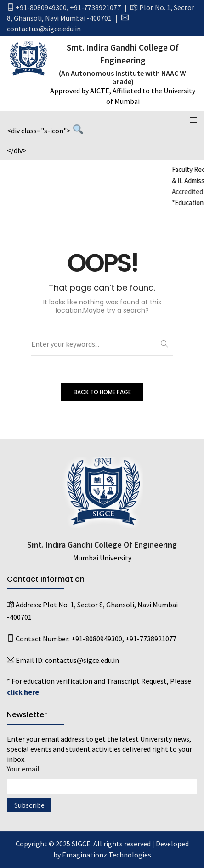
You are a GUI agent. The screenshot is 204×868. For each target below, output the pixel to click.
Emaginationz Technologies (107, 855)
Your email (102, 778)
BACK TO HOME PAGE (102, 392)
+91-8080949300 (41, 7)
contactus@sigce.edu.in (44, 29)
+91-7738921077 (95, 7)
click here (23, 692)
